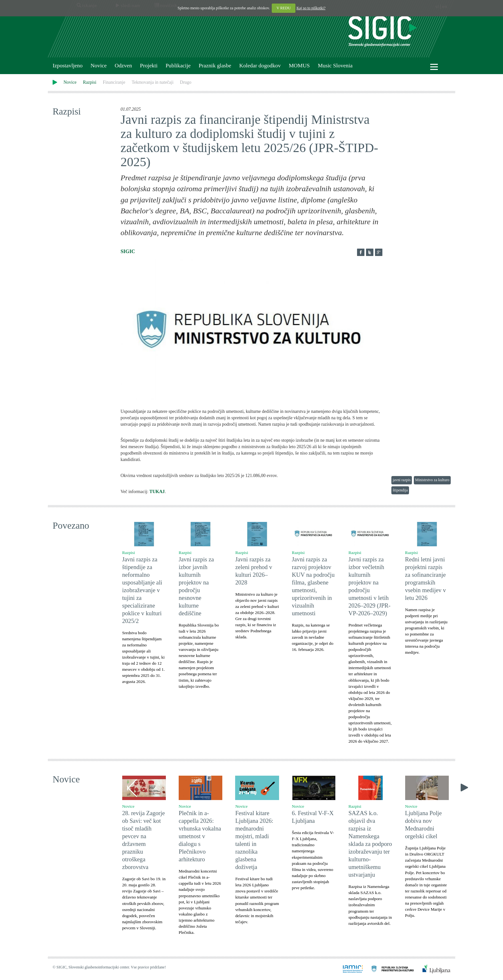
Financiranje (114, 82)
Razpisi (90, 82)
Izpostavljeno (68, 66)
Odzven (123, 66)
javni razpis (402, 480)
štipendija (400, 490)
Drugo (186, 82)
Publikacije (178, 66)
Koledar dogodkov (260, 66)
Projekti (149, 66)
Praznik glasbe (215, 66)
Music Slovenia (335, 66)
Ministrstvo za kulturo (432, 480)
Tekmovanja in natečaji (152, 82)
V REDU (284, 8)
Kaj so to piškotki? (311, 8)
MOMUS (299, 66)
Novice (98, 66)
